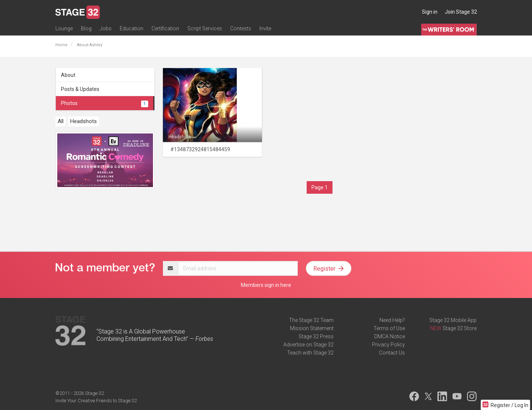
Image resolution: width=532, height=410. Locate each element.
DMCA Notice (390, 336)
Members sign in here (266, 285)
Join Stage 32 (461, 12)
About (68, 75)
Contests (241, 28)
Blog (86, 28)
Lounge (64, 28)
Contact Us (392, 353)
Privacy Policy (388, 345)
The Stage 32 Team (311, 320)
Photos (105, 103)
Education (132, 28)
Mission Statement (312, 328)
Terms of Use (389, 328)
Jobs (106, 28)
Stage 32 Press (316, 336)
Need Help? (392, 320)
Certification (165, 28)
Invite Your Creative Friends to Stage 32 (96, 401)
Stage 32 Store (460, 328)
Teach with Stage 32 (310, 353)
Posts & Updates (80, 89)
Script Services (205, 28)
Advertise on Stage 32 (308, 345)
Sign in (430, 12)
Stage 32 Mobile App (453, 320)
